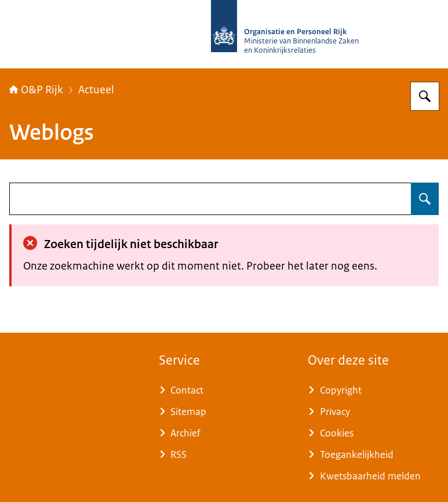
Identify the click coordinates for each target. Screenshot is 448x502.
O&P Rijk (36, 90)
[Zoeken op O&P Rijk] (425, 96)
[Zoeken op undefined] (425, 199)
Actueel (96, 90)
